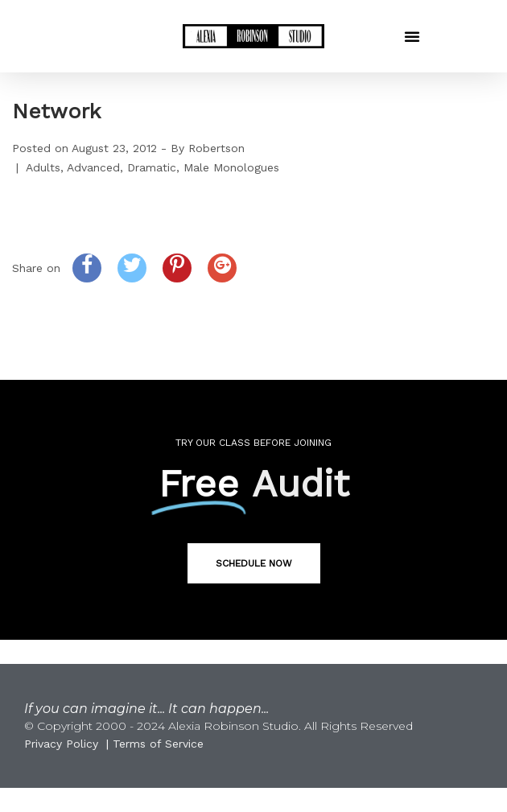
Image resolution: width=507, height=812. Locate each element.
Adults (43, 167)
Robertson (216, 148)
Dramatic (152, 167)
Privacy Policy (61, 744)
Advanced (93, 167)
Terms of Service (158, 744)
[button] (412, 36)
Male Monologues (231, 167)
